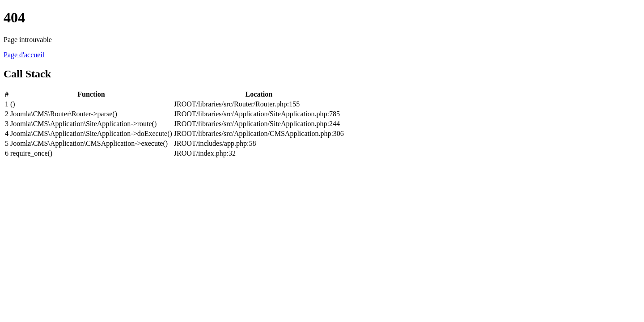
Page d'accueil (24, 55)
